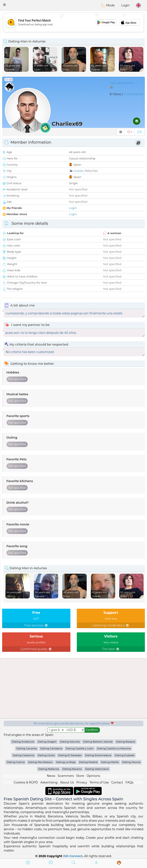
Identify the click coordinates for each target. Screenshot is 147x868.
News (51, 776)
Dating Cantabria (51, 748)
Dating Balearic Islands (98, 742)
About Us (67, 782)
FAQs (130, 782)
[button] (4, 5)
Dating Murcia (131, 762)
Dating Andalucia (23, 742)
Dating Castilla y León (80, 748)
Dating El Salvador (70, 755)
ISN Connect (73, 856)
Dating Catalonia (23, 755)
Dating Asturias (70, 742)
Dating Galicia (16, 762)
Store (80, 776)
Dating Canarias (27, 748)
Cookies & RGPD (26, 782)
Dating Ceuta (46, 755)
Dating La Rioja (66, 762)
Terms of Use (99, 782)
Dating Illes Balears (40, 762)
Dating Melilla (110, 762)
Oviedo (78, 171)
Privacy (82, 782)
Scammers (66, 776)
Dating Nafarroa (49, 769)
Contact (117, 782)
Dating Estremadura (98, 755)
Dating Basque (126, 742)
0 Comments (133, 94)
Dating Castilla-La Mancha (114, 748)
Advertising (49, 782)
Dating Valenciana (97, 769)
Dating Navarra (72, 769)
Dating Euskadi (125, 755)
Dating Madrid (88, 762)
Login (125, 5)
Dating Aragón (47, 742)
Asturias (91, 171)
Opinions (93, 776)
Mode (108, 5)
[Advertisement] (73, 22)
